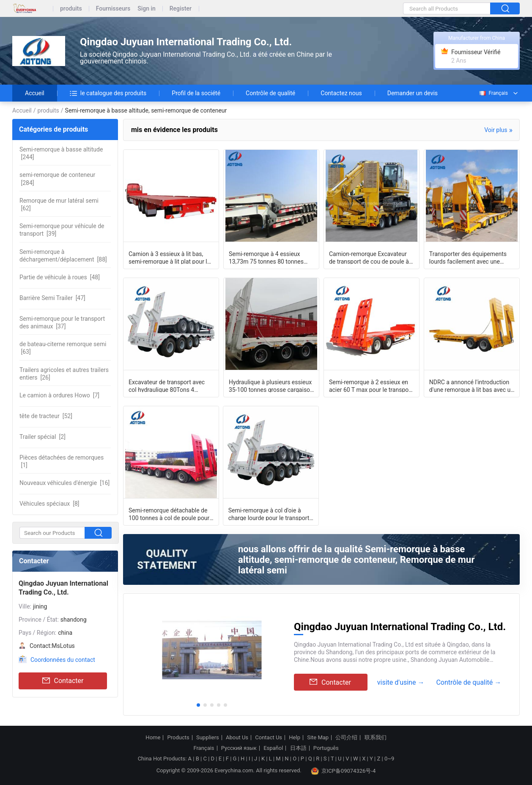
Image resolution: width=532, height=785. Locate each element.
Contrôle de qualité (270, 93)
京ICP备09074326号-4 (343, 771)
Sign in (147, 9)
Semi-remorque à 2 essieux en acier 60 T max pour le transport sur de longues (371, 386)
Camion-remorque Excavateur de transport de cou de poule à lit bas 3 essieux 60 (369, 257)
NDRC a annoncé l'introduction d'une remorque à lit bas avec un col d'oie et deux (472, 386)
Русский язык (239, 748)
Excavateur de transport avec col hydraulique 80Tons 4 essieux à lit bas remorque (167, 386)
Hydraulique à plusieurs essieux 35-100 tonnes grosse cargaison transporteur (271, 386)
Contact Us (269, 738)
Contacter (63, 681)
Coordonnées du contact (63, 660)
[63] (63, 348)
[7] (59, 395)
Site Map (318, 738)
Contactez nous (341, 93)
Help (295, 738)
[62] (59, 204)
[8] (49, 504)
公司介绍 (346, 738)
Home (153, 738)
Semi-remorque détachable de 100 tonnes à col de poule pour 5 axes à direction (169, 514)
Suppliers (208, 738)
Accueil (35, 93)
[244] (61, 153)
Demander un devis (413, 93)
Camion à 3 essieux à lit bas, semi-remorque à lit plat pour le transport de (169, 257)
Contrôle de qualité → (469, 682)
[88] (63, 256)
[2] (43, 437)
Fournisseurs (113, 9)
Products (178, 738)
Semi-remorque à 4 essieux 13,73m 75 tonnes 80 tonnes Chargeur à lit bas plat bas (266, 257)
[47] (52, 298)
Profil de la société (196, 93)
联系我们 (376, 738)
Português (326, 748)
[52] (46, 416)
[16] (64, 483)
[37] (62, 322)
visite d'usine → (401, 682)
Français (493, 93)
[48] (60, 277)
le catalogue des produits (108, 93)
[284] (57, 179)
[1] (62, 461)
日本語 (298, 748)
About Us (237, 738)
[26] (64, 374)
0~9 (389, 759)
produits (71, 9)
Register (181, 9)
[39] (62, 230)
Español (273, 748)
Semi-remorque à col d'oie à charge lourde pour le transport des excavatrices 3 (269, 514)
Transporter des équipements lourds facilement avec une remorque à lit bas (468, 257)
